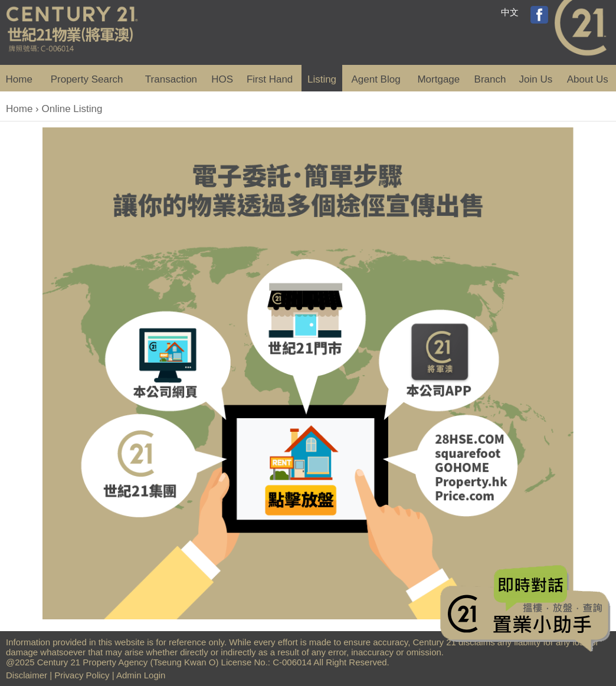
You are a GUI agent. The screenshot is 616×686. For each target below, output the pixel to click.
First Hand (270, 79)
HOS (222, 79)
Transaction (171, 79)
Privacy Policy (82, 675)
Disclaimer (27, 675)
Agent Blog (376, 79)
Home (19, 79)
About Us (588, 79)
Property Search (87, 79)
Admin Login (141, 675)
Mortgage (438, 79)
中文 (510, 12)
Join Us (536, 79)
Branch (490, 79)
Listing (322, 79)
